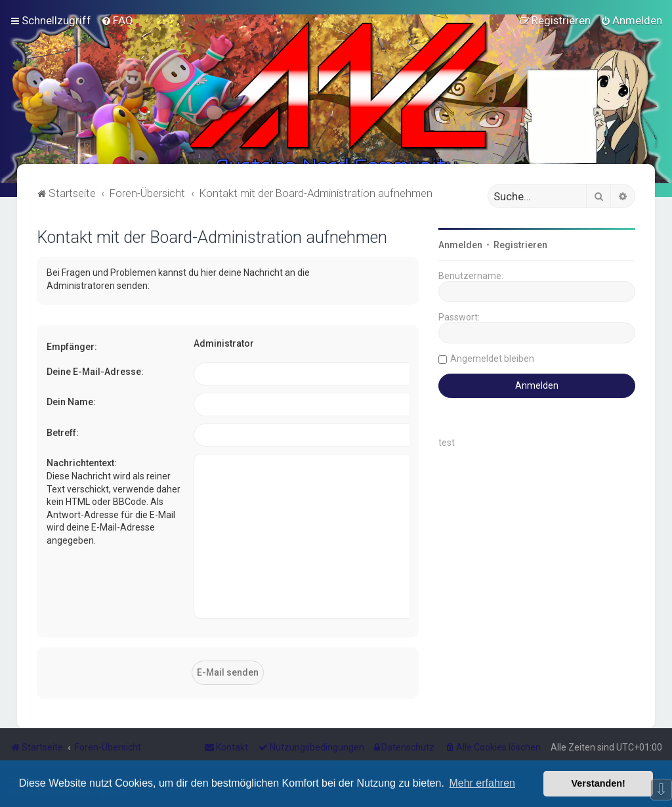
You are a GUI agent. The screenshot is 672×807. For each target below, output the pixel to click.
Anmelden (460, 245)
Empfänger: (72, 347)
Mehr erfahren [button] (482, 783)
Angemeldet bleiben (492, 359)
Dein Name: (71, 402)
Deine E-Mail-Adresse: (95, 372)
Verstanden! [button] (598, 783)
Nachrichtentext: (82, 463)
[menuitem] (117, 20)
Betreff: (63, 433)
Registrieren (520, 245)
